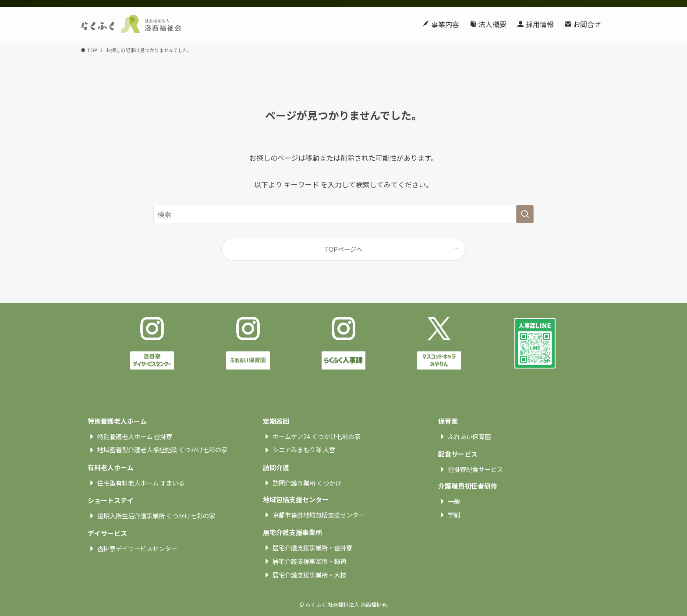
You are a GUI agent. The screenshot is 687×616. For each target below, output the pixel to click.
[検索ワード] (343, 214)
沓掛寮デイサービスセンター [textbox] (137, 549)
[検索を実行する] (525, 214)
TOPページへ (343, 249)
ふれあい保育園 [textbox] (469, 436)
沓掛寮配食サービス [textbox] (475, 469)
